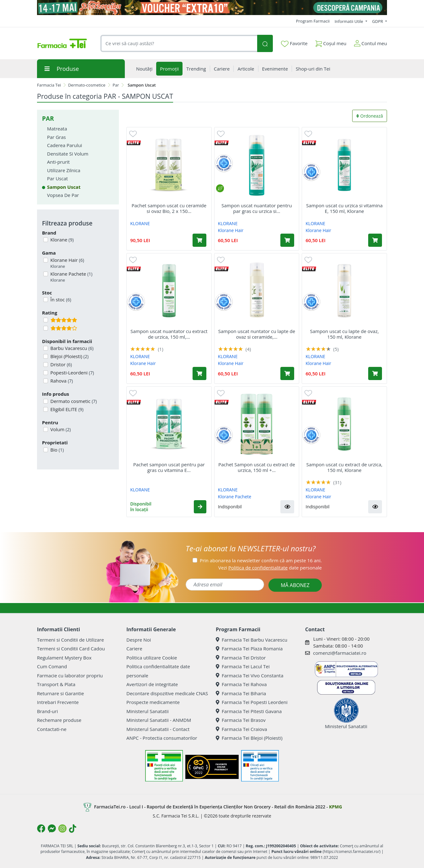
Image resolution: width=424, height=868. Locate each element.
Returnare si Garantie (61, 693)
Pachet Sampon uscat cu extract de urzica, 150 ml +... (257, 467)
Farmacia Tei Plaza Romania (249, 648)
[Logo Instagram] (62, 828)
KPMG (335, 806)
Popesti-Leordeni (72, 373)
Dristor (61, 364)
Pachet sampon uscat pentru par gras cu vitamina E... (169, 467)
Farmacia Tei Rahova (241, 684)
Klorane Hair (67, 263)
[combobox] (179, 43)
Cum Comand (52, 666)
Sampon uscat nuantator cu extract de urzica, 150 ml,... (169, 334)
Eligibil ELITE (66, 409)
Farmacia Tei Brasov (241, 720)
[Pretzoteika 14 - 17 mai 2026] (212, 8)
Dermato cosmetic (73, 401)
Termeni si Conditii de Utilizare (70, 640)
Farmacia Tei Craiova (241, 729)
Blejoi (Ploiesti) (69, 356)
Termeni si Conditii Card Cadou (71, 648)
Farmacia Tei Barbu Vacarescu (252, 640)
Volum (60, 429)
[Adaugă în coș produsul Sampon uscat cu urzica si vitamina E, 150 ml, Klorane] (375, 240)
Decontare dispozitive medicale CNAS (167, 693)
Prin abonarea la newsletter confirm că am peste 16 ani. (261, 560)
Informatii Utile (349, 21)
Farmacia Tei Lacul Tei (243, 666)
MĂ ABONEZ (295, 585)
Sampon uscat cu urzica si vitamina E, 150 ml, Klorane (344, 208)
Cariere (134, 648)
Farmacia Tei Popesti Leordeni (252, 702)
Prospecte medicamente (153, 702)
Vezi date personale (270, 568)
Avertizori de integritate (152, 684)
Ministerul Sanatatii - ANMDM (159, 720)
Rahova (61, 381)
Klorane (61, 240)
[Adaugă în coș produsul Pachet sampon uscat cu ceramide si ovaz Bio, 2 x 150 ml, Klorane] (199, 240)
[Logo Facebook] (41, 828)
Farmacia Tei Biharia (241, 693)
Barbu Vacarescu (72, 348)
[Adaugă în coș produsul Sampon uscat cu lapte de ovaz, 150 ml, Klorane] (375, 373)
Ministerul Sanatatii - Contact (158, 729)
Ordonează (370, 116)
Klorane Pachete (71, 277)
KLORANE (140, 223)
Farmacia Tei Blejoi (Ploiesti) (249, 738)
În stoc (60, 299)
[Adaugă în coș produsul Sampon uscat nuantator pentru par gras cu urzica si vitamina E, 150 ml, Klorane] (287, 240)
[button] (200, 507)
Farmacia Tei (49, 85)
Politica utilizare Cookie (152, 658)
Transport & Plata (56, 684)
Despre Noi (139, 640)
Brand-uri (47, 711)
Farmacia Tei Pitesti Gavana (249, 711)
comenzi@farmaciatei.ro (340, 653)
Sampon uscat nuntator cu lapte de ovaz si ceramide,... (257, 334)
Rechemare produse (59, 720)
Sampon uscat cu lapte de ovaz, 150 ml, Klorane (344, 334)
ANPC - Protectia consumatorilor (162, 738)
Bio (57, 450)
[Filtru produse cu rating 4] (46, 328)
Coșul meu (331, 42)
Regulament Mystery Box (64, 658)
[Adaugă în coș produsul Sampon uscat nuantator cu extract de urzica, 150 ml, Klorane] (199, 373)
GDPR (378, 21)
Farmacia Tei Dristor (241, 658)
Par (116, 85)
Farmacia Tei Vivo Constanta (250, 675)
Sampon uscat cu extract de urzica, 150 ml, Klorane (344, 467)
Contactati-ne (52, 729)
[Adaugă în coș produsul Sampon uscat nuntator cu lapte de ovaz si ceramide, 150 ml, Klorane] (287, 373)
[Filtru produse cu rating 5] (46, 320)
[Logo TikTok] (73, 828)
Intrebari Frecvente (58, 702)
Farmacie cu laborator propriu (70, 675)
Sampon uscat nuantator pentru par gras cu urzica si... (257, 208)
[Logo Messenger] (52, 828)
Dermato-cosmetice (87, 85)
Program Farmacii (313, 21)
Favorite (294, 44)
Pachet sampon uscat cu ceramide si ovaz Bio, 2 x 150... (169, 208)
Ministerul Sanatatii (148, 711)
